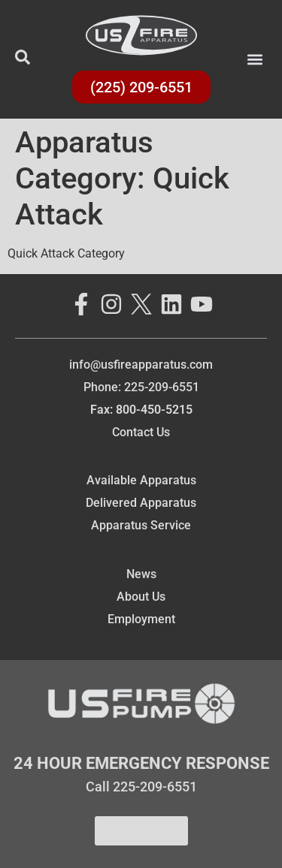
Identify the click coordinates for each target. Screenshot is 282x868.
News (141, 574)
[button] (255, 60)
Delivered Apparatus (141, 503)
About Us (141, 597)
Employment (141, 619)
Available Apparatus (141, 480)
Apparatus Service (141, 525)
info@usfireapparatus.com (141, 365)
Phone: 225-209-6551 (141, 387)
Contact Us (141, 432)
